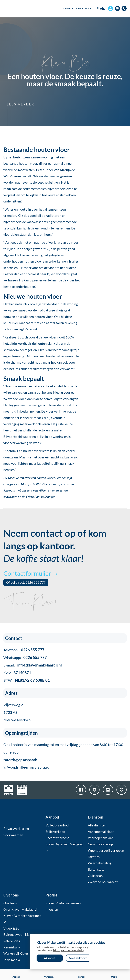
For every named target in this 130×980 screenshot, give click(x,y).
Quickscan (95, 876)
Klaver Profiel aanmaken (63, 903)
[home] (22, 8)
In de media (12, 960)
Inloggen (52, 909)
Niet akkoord (78, 958)
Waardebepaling (100, 863)
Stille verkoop (55, 832)
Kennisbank (12, 947)
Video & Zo (11, 928)
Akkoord (50, 958)
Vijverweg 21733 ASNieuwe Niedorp (17, 712)
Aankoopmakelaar (101, 832)
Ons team (10, 903)
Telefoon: (24, 650)
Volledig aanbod (57, 825)
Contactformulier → (31, 573)
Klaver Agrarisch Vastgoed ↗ (65, 847)
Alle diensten (97, 825)
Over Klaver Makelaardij (21, 909)
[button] (67, 8)
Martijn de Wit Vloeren (37, 484)
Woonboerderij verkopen (106, 851)
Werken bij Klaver (16, 954)
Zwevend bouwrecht (103, 882)
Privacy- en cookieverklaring (69, 950)
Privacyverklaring (16, 829)
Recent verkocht (57, 838)
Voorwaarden (13, 835)
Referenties (12, 941)
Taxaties (94, 857)
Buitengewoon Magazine (21, 935)
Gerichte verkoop (100, 844)
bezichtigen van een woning (33, 157)
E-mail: (33, 665)
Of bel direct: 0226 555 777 (26, 582)
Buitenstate (96, 869)
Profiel (101, 8)
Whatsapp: (25, 657)
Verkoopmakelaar (100, 838)
